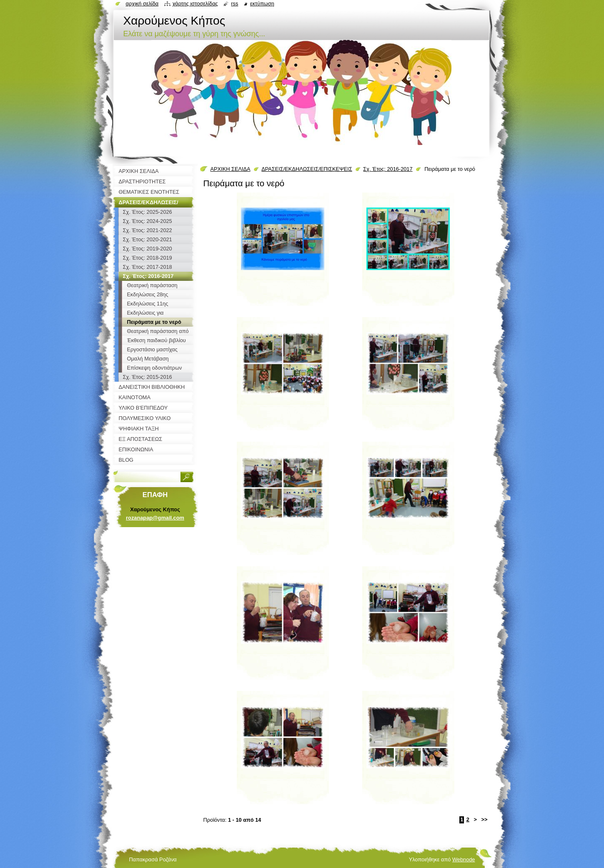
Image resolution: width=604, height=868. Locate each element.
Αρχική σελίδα (142, 4)
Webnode (464, 859)
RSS (234, 4)
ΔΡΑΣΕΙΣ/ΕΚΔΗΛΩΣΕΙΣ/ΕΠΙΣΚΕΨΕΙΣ (307, 169)
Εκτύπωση (262, 4)
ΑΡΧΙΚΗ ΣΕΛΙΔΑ (231, 169)
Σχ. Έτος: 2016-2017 (388, 169)
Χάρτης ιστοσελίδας (195, 4)
